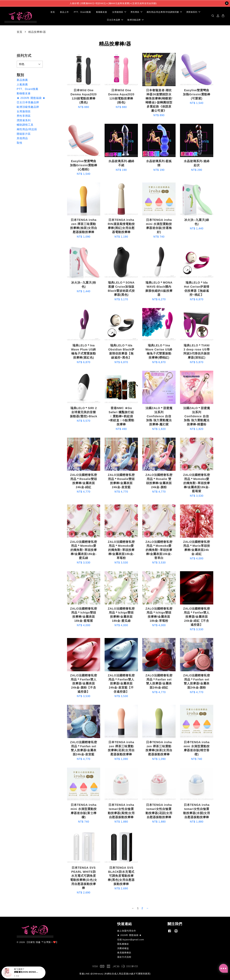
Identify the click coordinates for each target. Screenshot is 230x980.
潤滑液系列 (193, 12)
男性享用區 (24, 116)
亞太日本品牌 (115, 20)
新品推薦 (22, 80)
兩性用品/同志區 (27, 129)
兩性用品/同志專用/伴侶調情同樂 (164, 12)
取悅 (20, 143)
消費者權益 (123, 948)
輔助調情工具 (25, 125)
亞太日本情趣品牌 (28, 102)
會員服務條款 (124, 953)
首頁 (53, 12)
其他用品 (22, 138)
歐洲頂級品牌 (136, 20)
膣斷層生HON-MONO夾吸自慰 (27, 972)
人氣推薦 (22, 85)
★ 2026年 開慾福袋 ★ (31, 98)
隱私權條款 (123, 944)
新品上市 (64, 12)
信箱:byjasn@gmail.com (131, 940)
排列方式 (24, 56)
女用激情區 (119, 12)
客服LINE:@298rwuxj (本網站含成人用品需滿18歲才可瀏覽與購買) (115, 974)
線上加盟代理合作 (127, 931)
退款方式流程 (124, 957)
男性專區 (136, 12)
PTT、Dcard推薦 (83, 12)
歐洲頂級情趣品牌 (28, 107)
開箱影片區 (24, 134)
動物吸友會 (102, 12)
